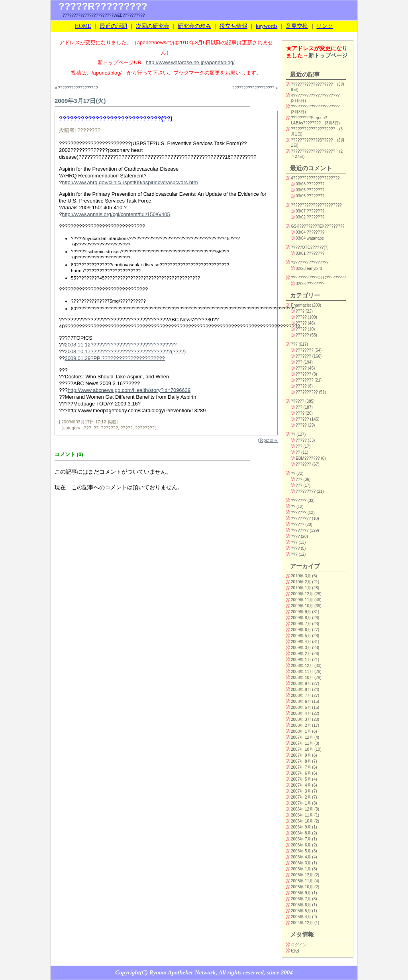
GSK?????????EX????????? (318, 226)
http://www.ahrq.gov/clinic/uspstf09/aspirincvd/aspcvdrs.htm (130, 182)
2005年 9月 (301, 893)
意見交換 (297, 26)
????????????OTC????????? (318, 278)
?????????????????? (78, 88)
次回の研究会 (153, 26)
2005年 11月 (302, 881)
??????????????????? (253, 88)
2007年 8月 (301, 761)
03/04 (301, 232)
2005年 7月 (301, 899)
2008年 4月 (301, 713)
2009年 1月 (301, 660)
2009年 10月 (302, 606)
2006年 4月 (301, 857)
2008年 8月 (301, 690)
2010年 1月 (301, 588)
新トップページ (328, 55)
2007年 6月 (301, 773)
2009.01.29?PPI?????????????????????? (115, 358)
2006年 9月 (301, 827)
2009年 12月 (302, 594)
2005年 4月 (301, 917)
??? (87, 428)
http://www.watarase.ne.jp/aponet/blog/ (190, 62)
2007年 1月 (301, 803)
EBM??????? (308, 458)
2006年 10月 (302, 821)
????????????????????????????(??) (116, 118)
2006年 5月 (301, 851)
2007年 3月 (301, 791)
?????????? (307, 392)
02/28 (301, 269)
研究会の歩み (194, 26)
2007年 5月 (301, 779)
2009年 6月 (301, 630)
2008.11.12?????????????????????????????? (121, 345)
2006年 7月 (301, 839)
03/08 (301, 184)
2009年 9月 (301, 612)
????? (127, 428)
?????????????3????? (312, 140)
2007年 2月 (301, 797)
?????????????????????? (315, 107)
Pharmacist (301, 305)
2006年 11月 (302, 815)
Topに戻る (269, 440)
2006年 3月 (301, 863)
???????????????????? (313, 129)
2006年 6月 (301, 845)
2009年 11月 (302, 600)
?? (96, 428)
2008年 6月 (301, 702)
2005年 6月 (301, 905)
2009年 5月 (301, 636)
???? (300, 311)
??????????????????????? (316, 205)
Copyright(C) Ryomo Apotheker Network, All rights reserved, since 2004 (204, 972)
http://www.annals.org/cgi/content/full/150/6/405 (116, 214)
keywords (267, 26)
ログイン (299, 945)
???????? (145, 428)
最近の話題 (114, 26)
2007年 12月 (302, 737)
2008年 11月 (302, 672)
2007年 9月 (301, 755)
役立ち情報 (233, 26)
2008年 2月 (301, 725)
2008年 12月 (302, 666)
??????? (109, 428)
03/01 (301, 253)
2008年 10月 (302, 678)
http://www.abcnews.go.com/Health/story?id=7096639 (129, 390)
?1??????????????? (310, 263)
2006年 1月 (301, 869)
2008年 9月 (301, 684)
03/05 (301, 190)
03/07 (301, 211)
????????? (306, 491)
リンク (325, 26)
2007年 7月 (301, 767)
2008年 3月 (301, 719)
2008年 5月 (301, 707)
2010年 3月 (301, 576)
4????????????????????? (315, 95)
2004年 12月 (302, 923)
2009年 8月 (301, 618)
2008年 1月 (301, 731)
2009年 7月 (301, 624)
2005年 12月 (302, 875)
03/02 (301, 217)
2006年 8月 (301, 833)
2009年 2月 (301, 654)
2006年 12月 (302, 809)
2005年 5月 (301, 911)
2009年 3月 (301, 648)
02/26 (301, 284)
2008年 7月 (301, 696)
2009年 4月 (301, 642)
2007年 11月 (302, 743)
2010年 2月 (301, 582)
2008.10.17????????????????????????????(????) (125, 351)
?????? (302, 335)
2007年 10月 (302, 749)
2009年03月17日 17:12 (84, 422)
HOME (83, 26)
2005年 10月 (302, 887)
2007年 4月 (301, 785)
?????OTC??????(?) (310, 247)
